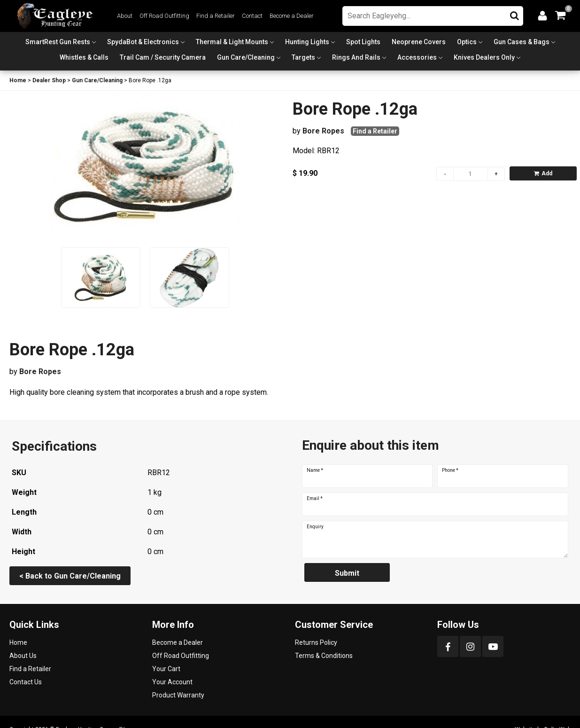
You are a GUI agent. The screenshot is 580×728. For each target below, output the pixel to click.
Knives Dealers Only (484, 57)
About (125, 16)
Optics (467, 42)
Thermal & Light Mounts (232, 42)
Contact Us (26, 682)
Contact (252, 16)
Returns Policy (316, 642)
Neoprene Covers (419, 42)
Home (18, 80)
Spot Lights (363, 42)
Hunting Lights (307, 42)
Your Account (172, 682)
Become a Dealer (292, 16)
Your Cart (166, 669)
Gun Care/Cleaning (246, 57)
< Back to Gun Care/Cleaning (70, 576)
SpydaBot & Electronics (143, 42)
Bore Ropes (323, 131)
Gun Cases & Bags (522, 42)
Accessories (417, 57)
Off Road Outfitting (164, 16)
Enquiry (315, 527)
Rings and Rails (356, 57)
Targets (303, 57)
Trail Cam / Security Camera (163, 57)
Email (315, 499)
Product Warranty (178, 695)
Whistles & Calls (84, 57)
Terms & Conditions (324, 656)
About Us (23, 656)
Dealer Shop (49, 80)
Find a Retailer (216, 16)
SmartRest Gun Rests (58, 42)
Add (543, 173)
